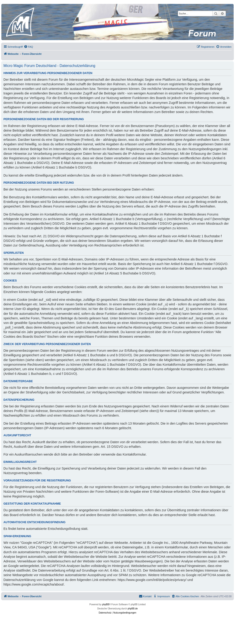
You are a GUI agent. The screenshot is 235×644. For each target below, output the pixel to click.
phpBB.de (133, 609)
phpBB (106, 604)
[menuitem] (28, 47)
